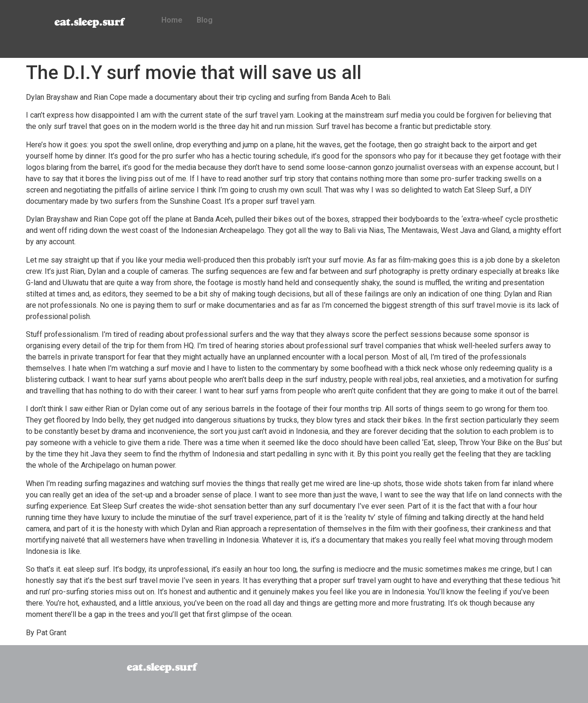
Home (172, 20)
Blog (205, 20)
